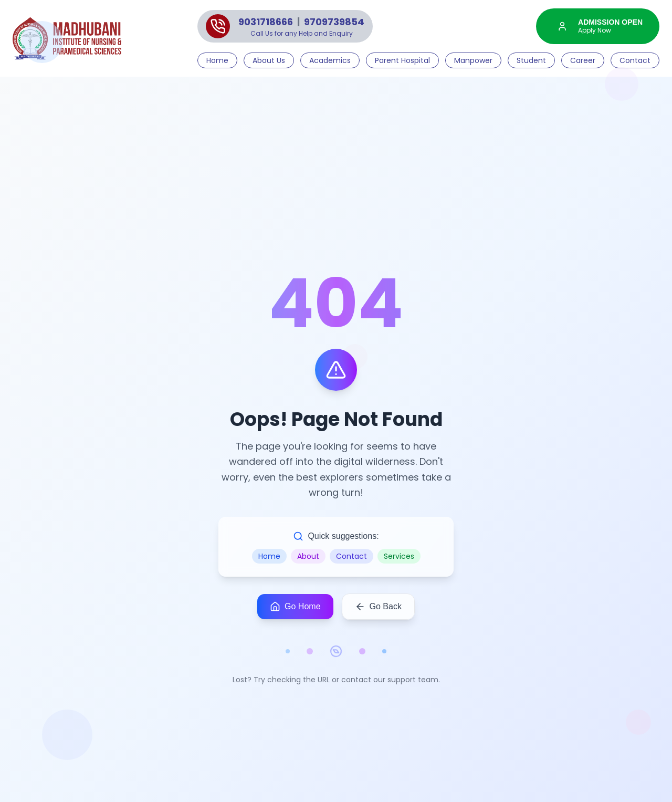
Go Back (378, 607)
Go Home (295, 607)
